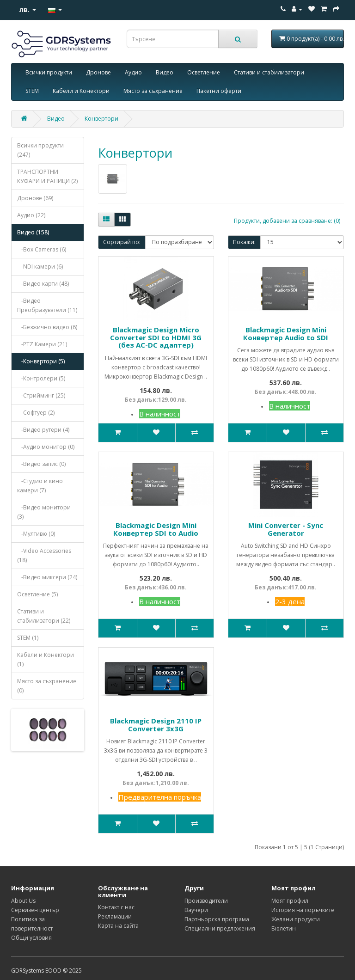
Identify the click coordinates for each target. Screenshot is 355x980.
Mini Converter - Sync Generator (286, 529)
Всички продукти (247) (40, 150)
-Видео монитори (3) (44, 512)
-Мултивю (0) (36, 534)
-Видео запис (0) (41, 464)
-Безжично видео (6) (47, 327)
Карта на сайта (118, 926)
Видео (165, 72)
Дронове (98, 72)
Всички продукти (49, 72)
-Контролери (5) (41, 378)
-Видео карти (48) (43, 284)
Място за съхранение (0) (47, 686)
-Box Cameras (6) (42, 249)
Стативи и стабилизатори (269, 72)
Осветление (204, 72)
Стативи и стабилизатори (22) (44, 616)
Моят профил (290, 901)
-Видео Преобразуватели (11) (47, 305)
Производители (206, 901)
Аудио (133, 72)
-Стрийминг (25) (41, 395)
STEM (32, 91)
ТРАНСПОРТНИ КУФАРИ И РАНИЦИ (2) (47, 176)
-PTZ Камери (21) (42, 344)
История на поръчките (303, 910)
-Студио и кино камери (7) (40, 486)
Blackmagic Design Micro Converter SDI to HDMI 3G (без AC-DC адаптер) (156, 337)
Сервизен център (35, 910)
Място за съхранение (153, 91)
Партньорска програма (217, 919)
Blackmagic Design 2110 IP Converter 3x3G (156, 725)
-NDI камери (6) (40, 266)
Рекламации (115, 916)
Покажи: (244, 242)
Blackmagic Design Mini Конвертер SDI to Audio (156, 529)
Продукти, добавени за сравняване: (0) (287, 221)
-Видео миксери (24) (47, 577)
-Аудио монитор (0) (46, 447)
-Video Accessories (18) (44, 555)
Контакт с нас (116, 907)
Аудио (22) (31, 215)
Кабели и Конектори (81, 91)
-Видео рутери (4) (43, 430)
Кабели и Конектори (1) (46, 659)
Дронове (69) (35, 198)
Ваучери (196, 910)
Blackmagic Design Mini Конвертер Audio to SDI (286, 334)
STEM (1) (28, 638)
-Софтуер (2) (36, 413)
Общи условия (31, 938)
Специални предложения (220, 928)
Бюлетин (284, 928)
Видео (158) (33, 232)
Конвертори (101, 119)
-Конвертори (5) (41, 361)
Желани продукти (296, 919)
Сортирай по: (122, 242)
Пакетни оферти (219, 91)
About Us (23, 901)
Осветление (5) (37, 594)
